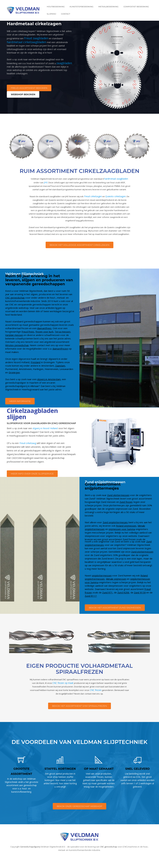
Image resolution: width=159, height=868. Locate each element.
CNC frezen (120, 702)
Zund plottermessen (118, 507)
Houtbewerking (56, 7)
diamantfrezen (60, 360)
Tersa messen (62, 343)
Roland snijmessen (126, 537)
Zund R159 (140, 604)
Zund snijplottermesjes (115, 534)
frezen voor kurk (44, 343)
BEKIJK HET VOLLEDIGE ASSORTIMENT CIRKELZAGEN (80, 257)
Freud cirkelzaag (28, 455)
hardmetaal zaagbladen (118, 179)
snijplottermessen (102, 587)
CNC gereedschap (15, 309)
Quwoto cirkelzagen (119, 201)
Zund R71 (107, 604)
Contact (66, 14)
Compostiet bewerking (136, 7)
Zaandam (60, 377)
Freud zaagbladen (41, 36)
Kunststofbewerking (82, 7)
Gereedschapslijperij (30, 858)
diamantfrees (44, 340)
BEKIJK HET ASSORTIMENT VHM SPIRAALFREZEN (79, 718)
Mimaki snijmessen (116, 590)
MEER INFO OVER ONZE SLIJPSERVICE (32, 485)
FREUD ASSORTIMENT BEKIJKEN (29, 95)
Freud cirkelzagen (96, 201)
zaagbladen (25, 69)
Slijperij (52, 14)
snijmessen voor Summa (122, 541)
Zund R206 (123, 604)
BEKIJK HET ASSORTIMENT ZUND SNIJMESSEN (115, 619)
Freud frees (28, 343)
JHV (43, 182)
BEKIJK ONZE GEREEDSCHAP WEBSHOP (79, 818)
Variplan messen (14, 347)
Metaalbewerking (108, 7)
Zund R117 (91, 607)
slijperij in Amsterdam (49, 391)
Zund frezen (126, 513)
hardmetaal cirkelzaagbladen (27, 39)
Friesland (35, 374)
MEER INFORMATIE (20, 413)
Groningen (14, 384)
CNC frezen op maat (74, 695)
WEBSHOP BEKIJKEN (23, 101)
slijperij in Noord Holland (45, 440)
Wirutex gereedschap (17, 357)
